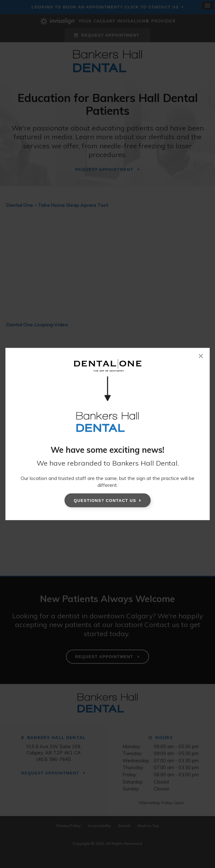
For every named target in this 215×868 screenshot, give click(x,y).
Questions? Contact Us (105, 500)
